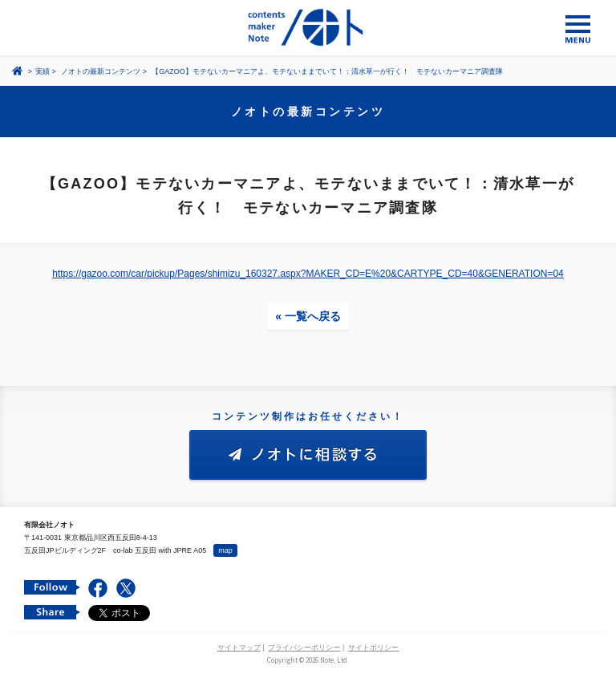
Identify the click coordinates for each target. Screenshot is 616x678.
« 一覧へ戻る (308, 316)
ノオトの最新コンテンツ (101, 71)
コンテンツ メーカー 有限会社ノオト (308, 28)
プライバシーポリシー (304, 648)
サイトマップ (239, 648)
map (225, 550)
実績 (43, 71)
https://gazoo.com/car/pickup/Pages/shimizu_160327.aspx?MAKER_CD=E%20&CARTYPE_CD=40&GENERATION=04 (308, 274)
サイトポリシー (373, 648)
